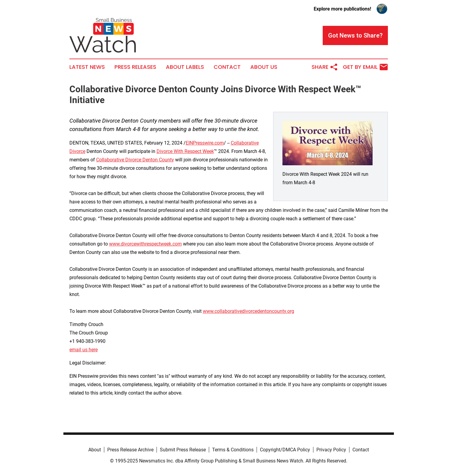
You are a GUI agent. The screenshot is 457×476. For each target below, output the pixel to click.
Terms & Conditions (233, 450)
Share (325, 67)
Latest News (87, 67)
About (95, 450)
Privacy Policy (331, 450)
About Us (264, 67)
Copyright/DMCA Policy (285, 450)
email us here (84, 350)
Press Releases (135, 67)
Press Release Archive (130, 450)
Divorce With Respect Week (185, 151)
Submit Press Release (183, 450)
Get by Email (365, 67)
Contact (227, 67)
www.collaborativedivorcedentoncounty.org (248, 311)
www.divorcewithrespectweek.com (145, 244)
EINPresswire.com (205, 143)
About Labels (185, 67)
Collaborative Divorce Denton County (135, 160)
